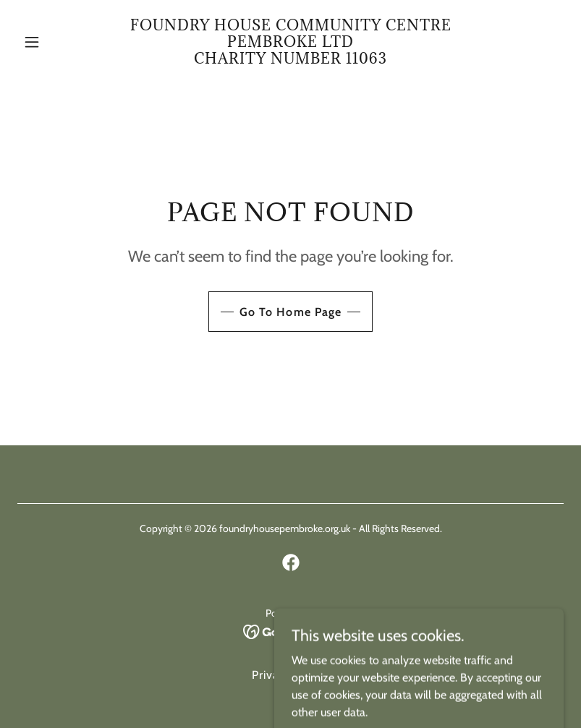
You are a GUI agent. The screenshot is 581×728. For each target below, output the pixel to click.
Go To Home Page (290, 312)
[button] (58, 42)
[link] (290, 60)
